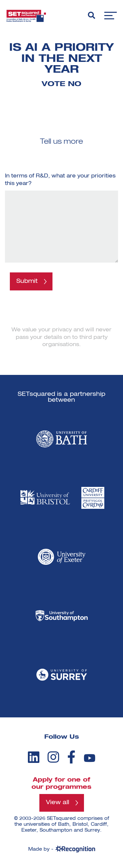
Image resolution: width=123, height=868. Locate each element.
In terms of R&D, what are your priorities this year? (60, 180)
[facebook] (71, 757)
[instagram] (53, 757)
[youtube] (90, 758)
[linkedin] (34, 757)
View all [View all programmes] (58, 803)
